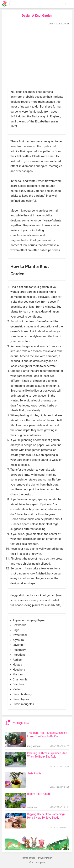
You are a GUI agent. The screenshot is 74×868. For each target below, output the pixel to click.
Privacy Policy (45, 858)
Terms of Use (28, 858)
